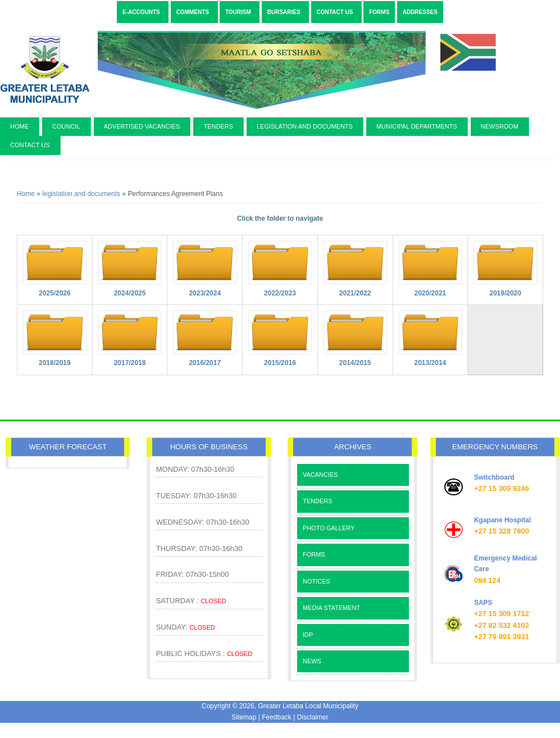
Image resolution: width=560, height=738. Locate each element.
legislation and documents (305, 126)
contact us (30, 145)
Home (19, 126)
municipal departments (417, 126)
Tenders (218, 126)
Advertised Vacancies (142, 126)
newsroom (500, 126)
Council (66, 126)
